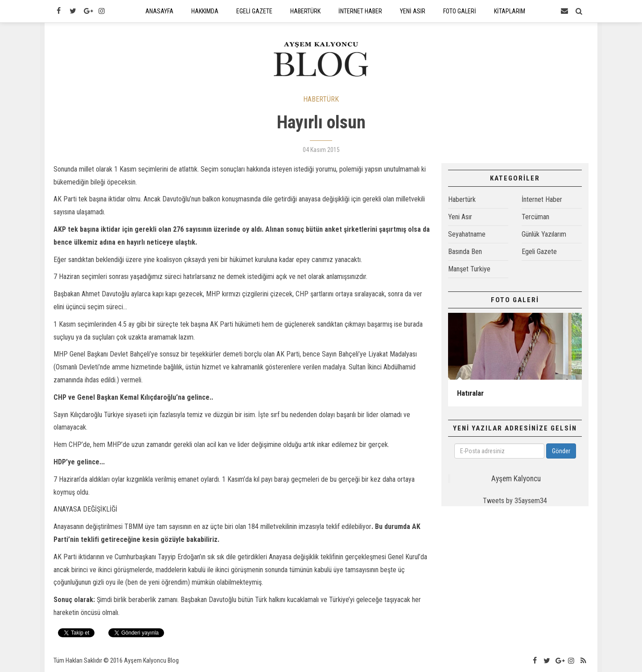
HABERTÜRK (321, 99)
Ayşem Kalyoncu (516, 479)
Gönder (561, 451)
